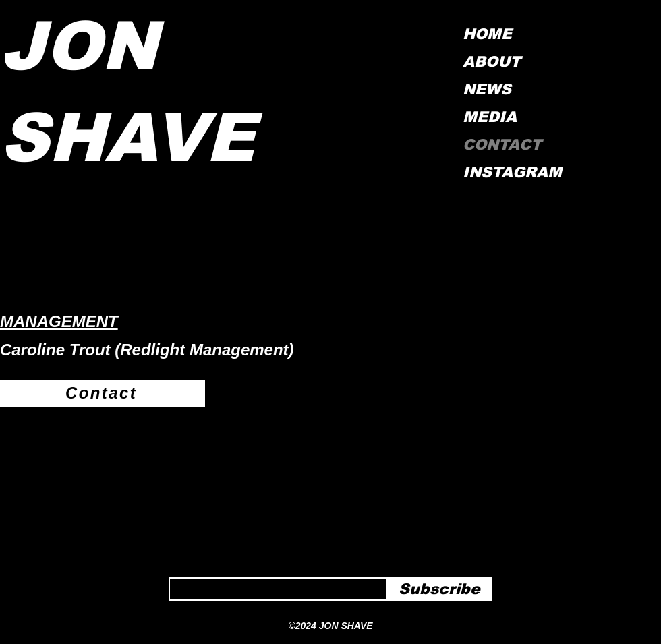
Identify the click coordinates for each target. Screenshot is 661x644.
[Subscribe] (439, 589)
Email (178, 573)
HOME (487, 34)
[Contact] (103, 393)
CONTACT (502, 145)
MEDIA (490, 117)
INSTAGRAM (510, 172)
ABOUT (492, 62)
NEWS (487, 89)
